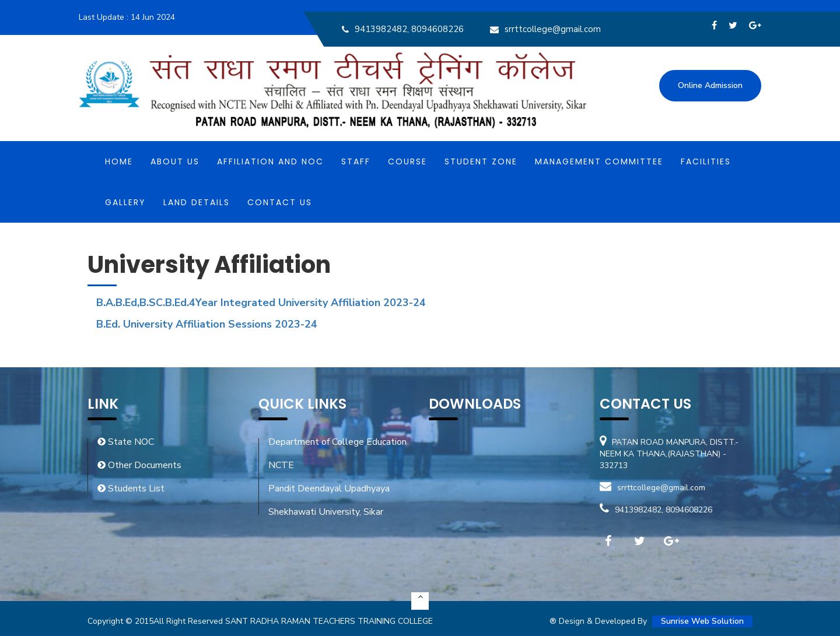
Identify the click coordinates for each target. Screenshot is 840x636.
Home (119, 161)
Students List (131, 489)
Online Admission (710, 85)
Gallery (125, 202)
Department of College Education (337, 442)
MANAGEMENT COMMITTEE (599, 161)
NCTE (281, 465)
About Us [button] (175, 161)
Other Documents (139, 465)
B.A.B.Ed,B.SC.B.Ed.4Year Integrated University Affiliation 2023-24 (261, 303)
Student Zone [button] (481, 161)
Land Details (197, 202)
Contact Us (280, 202)
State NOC (126, 442)
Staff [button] (356, 161)
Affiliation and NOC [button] (270, 161)
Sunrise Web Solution (702, 621)
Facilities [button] (706, 161)
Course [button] (407, 161)
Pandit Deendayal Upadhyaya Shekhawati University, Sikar (329, 500)
